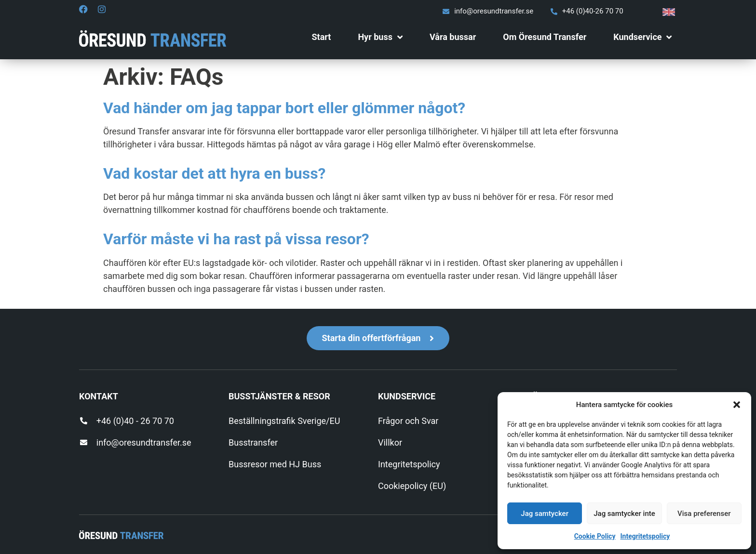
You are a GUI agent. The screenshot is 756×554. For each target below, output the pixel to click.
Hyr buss (380, 37)
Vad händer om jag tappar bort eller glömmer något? (284, 108)
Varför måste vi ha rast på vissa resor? (236, 239)
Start (321, 37)
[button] (737, 405)
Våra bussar (453, 37)
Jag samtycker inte (624, 514)
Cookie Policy (595, 536)
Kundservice (642, 37)
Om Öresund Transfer (545, 37)
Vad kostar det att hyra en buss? (215, 173)
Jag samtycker (545, 514)
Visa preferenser (704, 514)
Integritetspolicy (645, 536)
